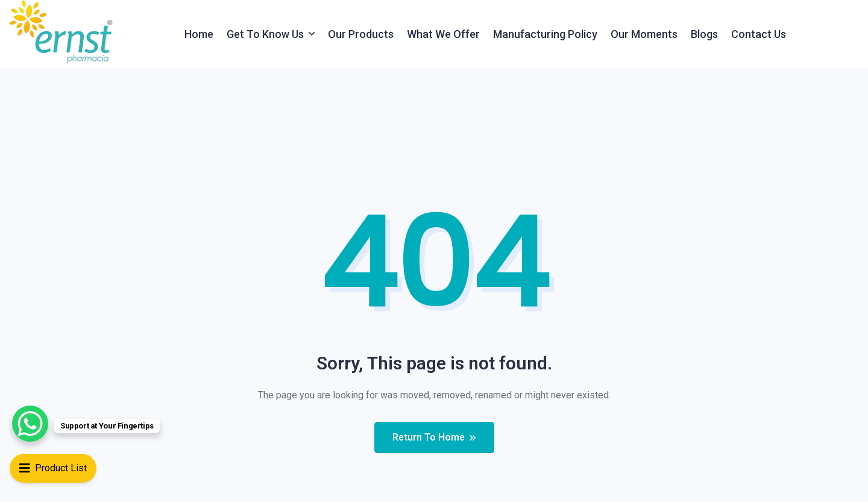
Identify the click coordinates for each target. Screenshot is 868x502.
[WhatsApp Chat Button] (30, 424)
